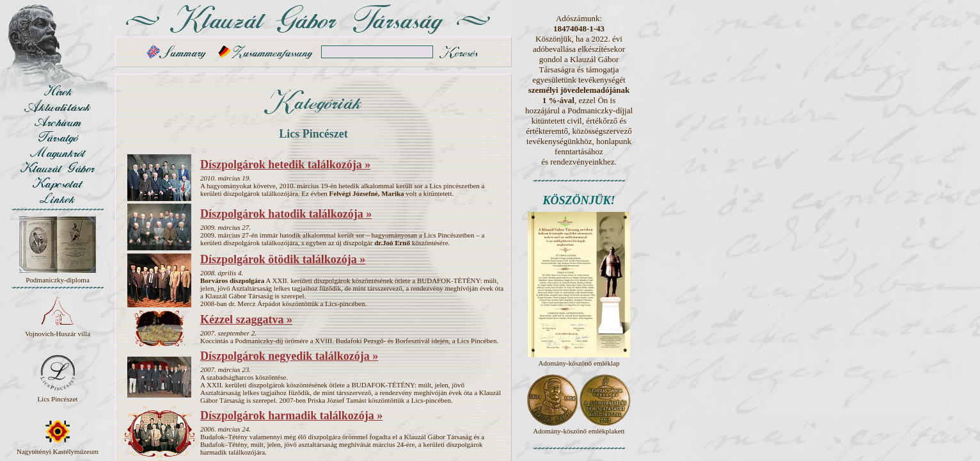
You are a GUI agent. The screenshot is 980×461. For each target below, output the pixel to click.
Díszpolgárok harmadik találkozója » (291, 416)
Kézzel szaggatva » (246, 319)
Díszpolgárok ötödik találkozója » (283, 259)
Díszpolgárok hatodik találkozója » (286, 214)
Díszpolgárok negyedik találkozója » (289, 356)
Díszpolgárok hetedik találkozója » (285, 165)
